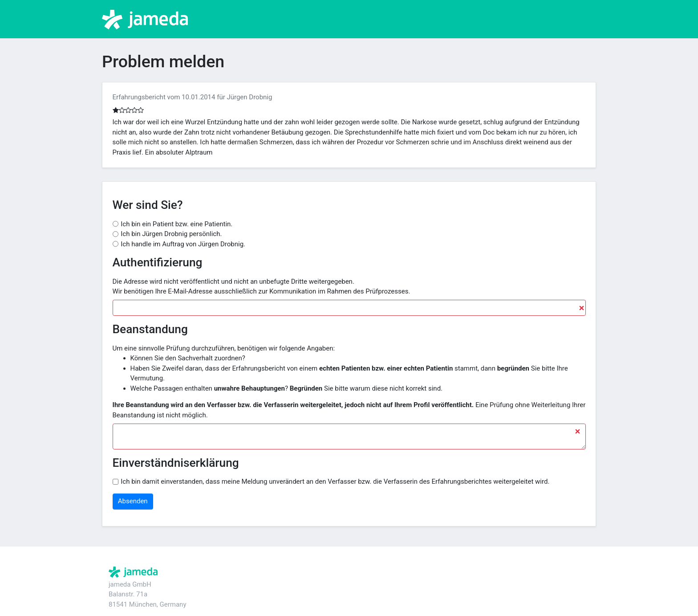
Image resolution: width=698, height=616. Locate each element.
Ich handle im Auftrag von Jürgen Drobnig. (183, 244)
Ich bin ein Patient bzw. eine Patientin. (177, 224)
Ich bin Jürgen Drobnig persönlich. (171, 234)
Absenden (133, 501)
